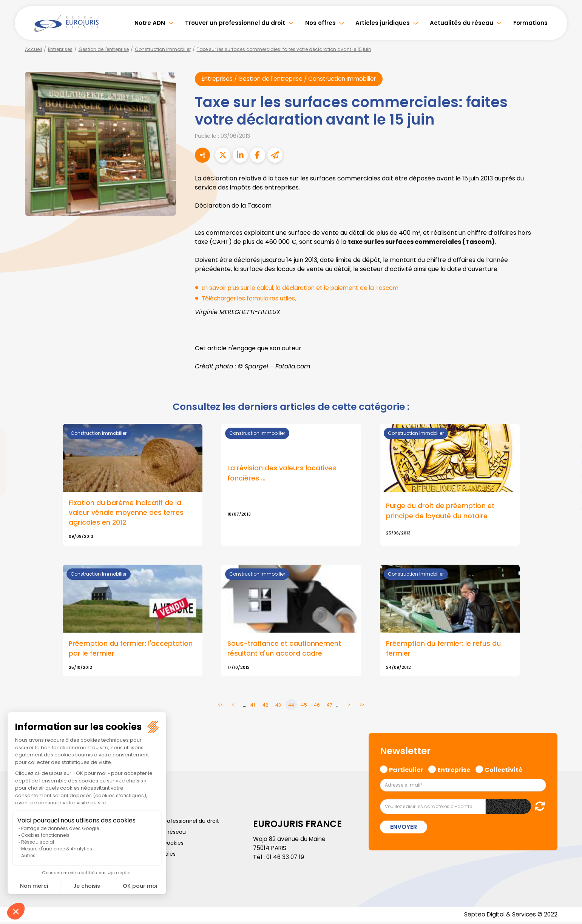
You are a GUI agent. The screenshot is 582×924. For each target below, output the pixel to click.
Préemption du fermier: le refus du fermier (444, 650)
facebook (567, 417)
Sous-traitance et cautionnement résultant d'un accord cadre (285, 650)
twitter (567, 432)
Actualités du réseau (462, 23)
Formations (530, 23)
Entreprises (60, 49)
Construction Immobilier (163, 49)
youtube (567, 462)
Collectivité (503, 771)
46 (317, 707)
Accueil (33, 49)
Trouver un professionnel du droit (235, 23)
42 (265, 707)
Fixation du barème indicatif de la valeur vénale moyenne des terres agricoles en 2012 (126, 513)
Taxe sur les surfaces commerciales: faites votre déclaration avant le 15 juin (284, 49)
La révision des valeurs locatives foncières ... (282, 474)
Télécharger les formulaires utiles (251, 298)
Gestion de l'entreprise (104, 49)
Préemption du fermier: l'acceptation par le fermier (131, 650)
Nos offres (320, 23)
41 (253, 707)
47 (330, 707)
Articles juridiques (383, 23)
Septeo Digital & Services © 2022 (509, 916)
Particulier (406, 771)
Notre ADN (150, 23)
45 (304, 707)
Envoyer (404, 829)
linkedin (567, 447)
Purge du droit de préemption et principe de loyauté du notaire (441, 511)
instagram (567, 477)
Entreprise (454, 771)
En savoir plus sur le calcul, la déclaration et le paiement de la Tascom (305, 288)
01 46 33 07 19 (286, 859)
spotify (567, 492)
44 (291, 707)
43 (278, 707)
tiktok (567, 507)
